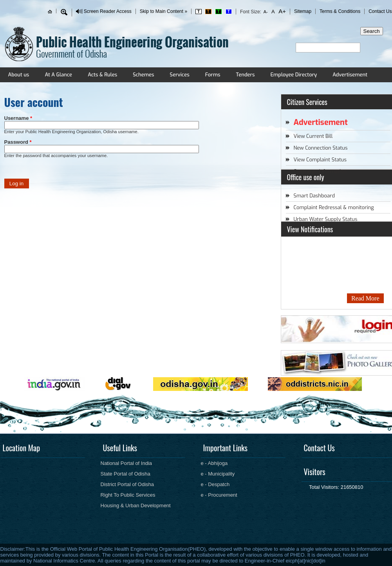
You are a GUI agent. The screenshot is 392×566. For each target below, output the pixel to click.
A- (266, 12)
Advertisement (350, 75)
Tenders (245, 75)
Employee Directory (294, 75)
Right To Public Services (128, 495)
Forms (213, 75)
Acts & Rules (102, 75)
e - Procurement (219, 495)
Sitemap (303, 11)
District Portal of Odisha (127, 484)
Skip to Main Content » (163, 11)
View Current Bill (313, 136)
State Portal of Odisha (126, 474)
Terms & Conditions (340, 11)
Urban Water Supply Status (326, 219)
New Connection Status (321, 148)
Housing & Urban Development (136, 505)
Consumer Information (320, 171)
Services (180, 75)
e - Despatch (215, 484)
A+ (282, 11)
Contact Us (380, 11)
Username (18, 118)
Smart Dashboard (314, 196)
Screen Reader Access (108, 11)
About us (19, 75)
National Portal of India (126, 463)
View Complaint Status (320, 160)
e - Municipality (218, 474)
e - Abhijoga (214, 463)
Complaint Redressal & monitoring (334, 207)
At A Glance (58, 75)
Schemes (143, 75)
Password (18, 142)
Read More (365, 298)
